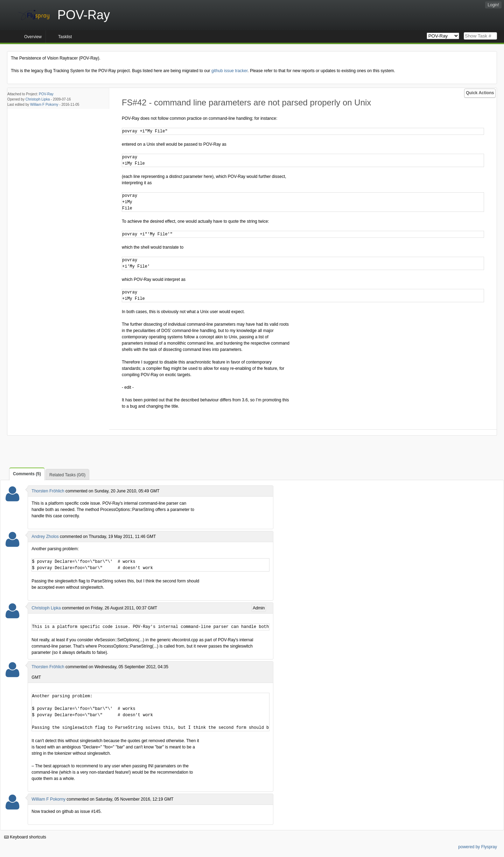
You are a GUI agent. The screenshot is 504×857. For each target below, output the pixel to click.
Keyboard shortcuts (25, 837)
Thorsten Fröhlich (48, 491)
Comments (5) (27, 474)
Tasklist (65, 37)
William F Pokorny (44, 105)
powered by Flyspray (478, 847)
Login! (493, 5)
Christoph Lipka (38, 99)
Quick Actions (480, 93)
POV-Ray (46, 94)
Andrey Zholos (45, 537)
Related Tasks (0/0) (67, 475)
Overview (33, 37)
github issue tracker (229, 71)
